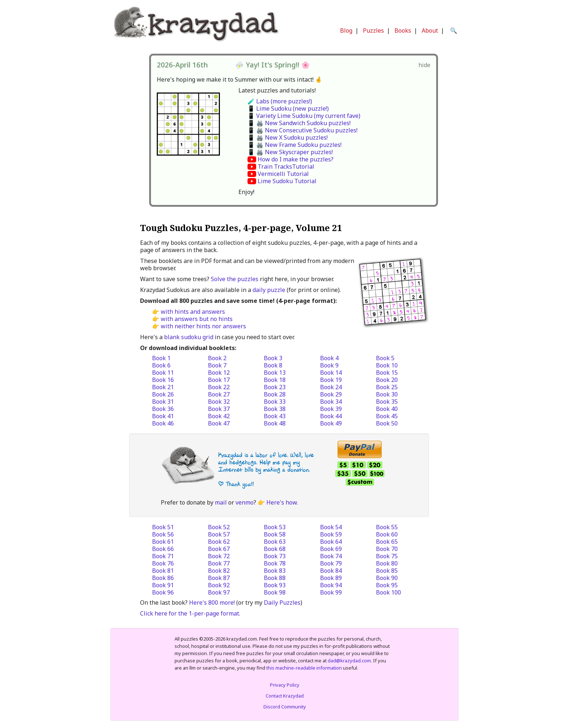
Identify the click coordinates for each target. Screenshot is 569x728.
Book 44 (331, 416)
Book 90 (387, 578)
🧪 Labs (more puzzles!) (280, 101)
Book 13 (275, 373)
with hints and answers (193, 312)
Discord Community (285, 707)
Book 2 (217, 358)
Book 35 (387, 402)
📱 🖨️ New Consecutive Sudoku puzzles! (302, 130)
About (430, 30)
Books (403, 30)
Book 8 (273, 365)
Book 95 (387, 585)
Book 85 (387, 571)
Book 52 (219, 527)
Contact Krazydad (285, 696)
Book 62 (219, 542)
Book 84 (331, 571)
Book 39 (331, 409)
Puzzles (373, 30)
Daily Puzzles (282, 602)
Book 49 (331, 423)
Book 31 (163, 402)
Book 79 (331, 563)
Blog (346, 30)
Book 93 (275, 585)
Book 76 (163, 563)
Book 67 (219, 549)
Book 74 (331, 556)
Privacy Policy (285, 685)
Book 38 (275, 409)
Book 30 (387, 394)
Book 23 (275, 387)
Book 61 (163, 542)
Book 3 (273, 358)
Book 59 (331, 534)
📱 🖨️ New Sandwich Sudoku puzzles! (299, 123)
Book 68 (275, 549)
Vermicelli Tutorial (283, 174)
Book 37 (219, 409)
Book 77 (219, 563)
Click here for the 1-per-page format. (190, 613)
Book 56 (163, 534)
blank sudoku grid (189, 337)
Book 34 (331, 402)
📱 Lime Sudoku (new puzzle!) (288, 108)
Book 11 (163, 373)
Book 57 (219, 534)
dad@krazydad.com (349, 661)
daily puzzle (269, 290)
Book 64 (331, 542)
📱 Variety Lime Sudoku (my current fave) (304, 116)
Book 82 (219, 571)
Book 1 (161, 358)
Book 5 (385, 358)
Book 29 (331, 394)
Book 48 (275, 423)
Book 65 (387, 542)
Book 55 (387, 527)
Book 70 (387, 549)
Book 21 (163, 387)
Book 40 (387, 409)
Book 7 (217, 365)
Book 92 (219, 585)
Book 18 (275, 380)
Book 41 (163, 416)
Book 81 (163, 571)
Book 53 (275, 527)
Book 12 (219, 373)
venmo (245, 502)
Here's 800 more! (212, 602)
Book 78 (275, 563)
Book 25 (387, 387)
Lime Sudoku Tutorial (287, 181)
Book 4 (329, 358)
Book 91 (163, 585)
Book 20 (387, 380)
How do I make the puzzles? (296, 159)
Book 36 (163, 409)
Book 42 (219, 416)
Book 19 (331, 380)
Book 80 (387, 563)
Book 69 (331, 549)
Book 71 (163, 556)
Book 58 (275, 534)
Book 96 (163, 592)
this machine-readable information (304, 668)
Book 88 (275, 578)
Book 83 (275, 571)
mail (221, 502)
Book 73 (275, 556)
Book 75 (387, 556)
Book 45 (387, 416)
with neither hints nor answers (203, 326)
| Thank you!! (236, 484)
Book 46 (163, 423)
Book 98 (275, 592)
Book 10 (387, 365)
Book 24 (331, 387)
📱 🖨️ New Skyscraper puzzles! (290, 152)
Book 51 (163, 527)
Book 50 (387, 423)
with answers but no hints (197, 319)
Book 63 (275, 542)
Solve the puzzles (235, 279)
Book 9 (329, 365)
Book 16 (163, 380)
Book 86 (163, 578)
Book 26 (163, 394)
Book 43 (275, 416)
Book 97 (219, 592)
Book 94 (331, 585)
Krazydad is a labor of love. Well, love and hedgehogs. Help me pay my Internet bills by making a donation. (266, 462)
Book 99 (331, 592)
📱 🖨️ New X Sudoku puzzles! (288, 137)
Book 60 (387, 534)
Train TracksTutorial (286, 166)
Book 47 (219, 423)
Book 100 (388, 592)
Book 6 (161, 365)
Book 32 (219, 402)
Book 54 (331, 527)
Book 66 (163, 549)
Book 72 (219, 556)
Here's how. (282, 502)
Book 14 (331, 373)
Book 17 (219, 380)
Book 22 (219, 387)
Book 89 (331, 578)
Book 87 (219, 578)
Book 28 (275, 394)
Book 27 (219, 394)
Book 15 (387, 373)
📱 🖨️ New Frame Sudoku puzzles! (294, 145)
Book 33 (275, 402)
